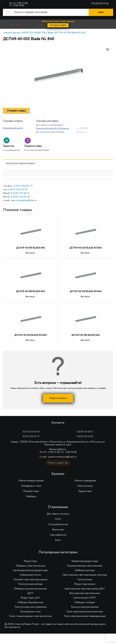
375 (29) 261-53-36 (100, 4)
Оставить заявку (58, 25)
